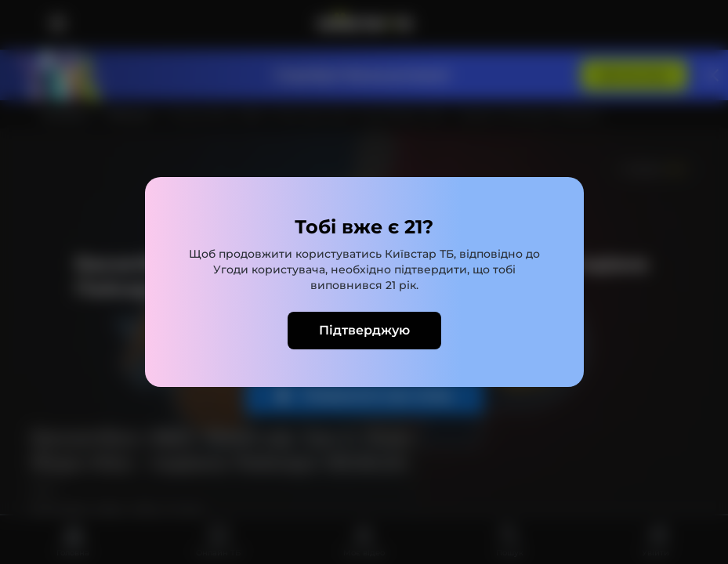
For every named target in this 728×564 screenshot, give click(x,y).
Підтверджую (364, 330)
